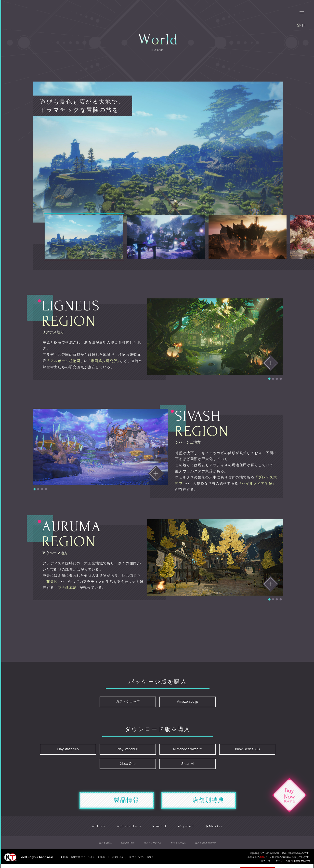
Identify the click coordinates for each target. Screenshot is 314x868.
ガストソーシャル (153, 846)
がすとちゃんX (178, 846)
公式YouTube (128, 846)
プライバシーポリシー (144, 860)
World (160, 829)
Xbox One (129, 766)
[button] (269, 379)
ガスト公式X (105, 846)
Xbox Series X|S (243, 750)
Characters (128, 829)
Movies (218, 829)
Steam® (186, 766)
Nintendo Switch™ (186, 750)
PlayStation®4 (129, 750)
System (189, 829)
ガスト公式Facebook (205, 846)
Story (95, 829)
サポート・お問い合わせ (113, 860)
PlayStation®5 (72, 750)
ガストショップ (129, 702)
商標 (262, 860)
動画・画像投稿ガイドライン (79, 860)
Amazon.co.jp (186, 702)
